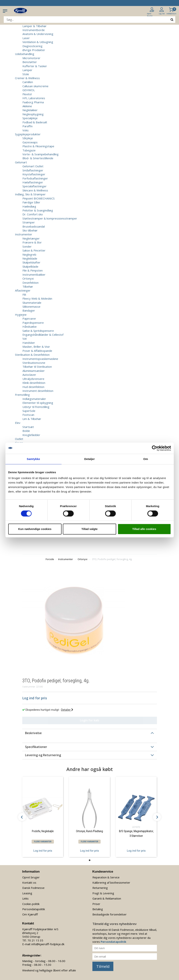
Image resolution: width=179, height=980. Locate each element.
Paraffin (27, 126)
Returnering (100, 888)
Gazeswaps (30, 142)
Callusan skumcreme (35, 86)
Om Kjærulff (30, 914)
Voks (26, 130)
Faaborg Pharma (33, 102)
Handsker (29, 343)
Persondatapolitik (34, 909)
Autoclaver (29, 375)
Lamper (27, 70)
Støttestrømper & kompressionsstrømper (50, 218)
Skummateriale (32, 303)
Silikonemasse (31, 307)
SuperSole (29, 411)
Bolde (26, 431)
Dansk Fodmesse (33, 888)
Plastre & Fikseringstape (38, 146)
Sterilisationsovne (34, 363)
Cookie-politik (31, 904)
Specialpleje (30, 118)
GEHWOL (29, 90)
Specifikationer (36, 747)
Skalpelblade (30, 266)
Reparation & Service (106, 877)
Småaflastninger (33, 170)
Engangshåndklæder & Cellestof (43, 335)
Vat (25, 339)
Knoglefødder (31, 435)
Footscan (28, 415)
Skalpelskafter (31, 262)
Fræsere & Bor (32, 242)
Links (25, 898)
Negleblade (30, 258)
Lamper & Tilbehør (35, 26)
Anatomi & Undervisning (38, 34)
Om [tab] (146, 459)
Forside (50, 559)
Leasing (27, 893)
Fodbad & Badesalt (35, 122)
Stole (26, 74)
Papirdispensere (33, 323)
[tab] (90, 733)
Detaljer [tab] (90, 459)
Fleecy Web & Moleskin (37, 298)
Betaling (98, 909)
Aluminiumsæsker (34, 371)
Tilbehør (28, 286)
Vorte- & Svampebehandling (40, 154)
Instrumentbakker (34, 275)
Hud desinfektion (33, 387)
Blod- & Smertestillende (38, 158)
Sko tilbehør (30, 230)
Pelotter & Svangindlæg (38, 210)
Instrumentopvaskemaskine (40, 359)
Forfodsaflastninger (35, 178)
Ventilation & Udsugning (38, 42)
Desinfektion (30, 283)
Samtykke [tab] (33, 459)
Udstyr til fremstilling (36, 407)
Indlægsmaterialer (34, 399)
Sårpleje (28, 138)
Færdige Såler (31, 202)
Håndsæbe (30, 327)
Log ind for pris (43, 851)
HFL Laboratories (34, 98)
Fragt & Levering (103, 893)
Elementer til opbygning (38, 403)
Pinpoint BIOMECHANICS (39, 198)
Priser (96, 904)
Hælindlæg (29, 206)
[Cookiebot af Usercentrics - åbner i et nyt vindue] (155, 448)
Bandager (29, 310)
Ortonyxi (28, 278)
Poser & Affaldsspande (37, 351)
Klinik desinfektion (34, 383)
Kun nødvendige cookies (35, 529)
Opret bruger (31, 877)
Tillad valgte (89, 529)
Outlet (19, 439)
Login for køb (89, 720)
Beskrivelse (33, 733)
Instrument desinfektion (38, 391)
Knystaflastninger (34, 174)
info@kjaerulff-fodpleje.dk (48, 944)
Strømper (29, 222)
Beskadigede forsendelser (110, 914)
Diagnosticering (32, 46)
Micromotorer (31, 58)
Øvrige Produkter (34, 50)
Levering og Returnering (43, 755)
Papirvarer (29, 318)
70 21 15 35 (35, 940)
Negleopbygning (33, 114)
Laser (26, 38)
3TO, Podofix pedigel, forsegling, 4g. (112, 559)
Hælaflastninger (33, 182)
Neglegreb (29, 254)
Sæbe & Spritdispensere (38, 331)
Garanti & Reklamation (107, 898)
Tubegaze (29, 150)
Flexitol (27, 94)
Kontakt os (29, 883)
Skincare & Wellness (35, 190)
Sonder (27, 246)
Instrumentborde (34, 30)
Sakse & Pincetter (34, 250)
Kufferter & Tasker (35, 66)
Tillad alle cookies (144, 529)
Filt (24, 295)
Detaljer (67, 710)
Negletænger (31, 238)
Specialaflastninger (35, 186)
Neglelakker (30, 110)
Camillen (28, 82)
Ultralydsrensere (33, 379)
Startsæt (28, 427)
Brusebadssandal (34, 226)
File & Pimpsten (33, 270)
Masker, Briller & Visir (36, 347)
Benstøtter (30, 62)
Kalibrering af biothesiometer (111, 883)
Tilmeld (103, 966)
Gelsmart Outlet (33, 166)
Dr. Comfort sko (33, 214)
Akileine (27, 106)
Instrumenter (66, 559)
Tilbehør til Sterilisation (37, 367)
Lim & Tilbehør (32, 419)
